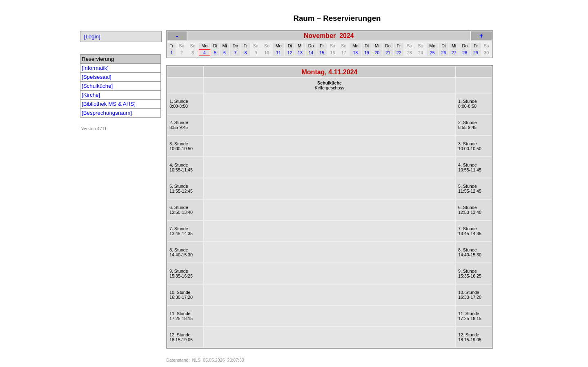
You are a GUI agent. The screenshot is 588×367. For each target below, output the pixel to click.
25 (432, 53)
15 (322, 53)
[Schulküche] (97, 86)
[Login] (92, 37)
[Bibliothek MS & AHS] (109, 104)
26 (443, 53)
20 (377, 53)
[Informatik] (95, 68)
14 (311, 53)
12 (290, 53)
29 (476, 53)
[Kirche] (91, 95)
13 (300, 53)
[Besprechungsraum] (107, 113)
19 (367, 53)
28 (465, 53)
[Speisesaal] (97, 77)
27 (454, 53)
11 (278, 53)
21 (388, 53)
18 (355, 53)
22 (399, 53)
